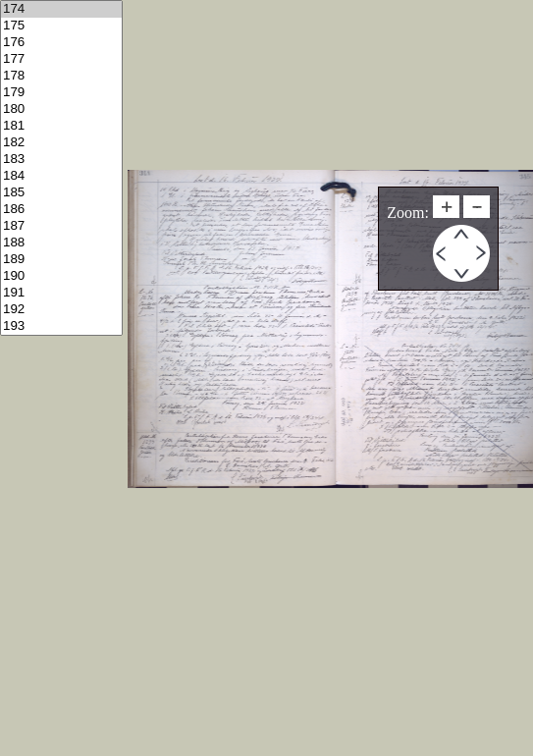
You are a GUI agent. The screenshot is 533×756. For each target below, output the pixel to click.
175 (61, 26)
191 (61, 293)
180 (61, 109)
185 (61, 193)
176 (61, 43)
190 (61, 276)
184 (61, 176)
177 (61, 59)
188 (61, 243)
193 (61, 326)
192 (61, 310)
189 (61, 260)
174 (61, 9)
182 (61, 143)
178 (61, 76)
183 (61, 160)
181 (61, 126)
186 (61, 210)
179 (61, 93)
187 (61, 226)
